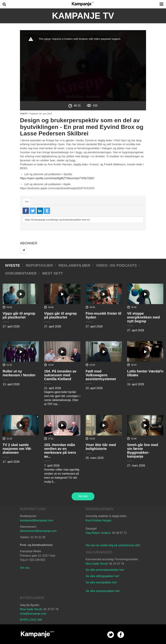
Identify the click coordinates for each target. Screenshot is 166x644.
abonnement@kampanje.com (38, 531)
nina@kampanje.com (33, 614)
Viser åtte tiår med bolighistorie (101, 447)
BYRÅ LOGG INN (31, 620)
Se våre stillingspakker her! (103, 576)
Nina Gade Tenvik (97, 564)
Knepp (24, 114)
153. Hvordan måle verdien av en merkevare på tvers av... (60, 451)
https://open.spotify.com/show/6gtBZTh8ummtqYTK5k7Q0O (57, 178)
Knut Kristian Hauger (99, 520)
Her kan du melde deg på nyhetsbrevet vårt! (113, 545)
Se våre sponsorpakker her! (103, 591)
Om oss (25, 568)
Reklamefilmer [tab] (74, 265)
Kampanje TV (83, 16)
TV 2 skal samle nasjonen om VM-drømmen (17, 449)
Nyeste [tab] (13, 265)
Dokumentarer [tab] (21, 273)
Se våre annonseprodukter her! (105, 570)
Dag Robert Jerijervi (98, 533)
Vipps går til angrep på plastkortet (19, 315)
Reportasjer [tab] (39, 265)
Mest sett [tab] (53, 273)
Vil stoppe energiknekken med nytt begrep (143, 317)
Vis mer (83, 496)
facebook (121, 635)
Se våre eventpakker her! (101, 582)
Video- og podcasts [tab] (116, 265)
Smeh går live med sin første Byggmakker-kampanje (143, 451)
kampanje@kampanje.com (37, 520)
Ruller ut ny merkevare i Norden (19, 373)
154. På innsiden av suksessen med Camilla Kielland (60, 375)
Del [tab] (27, 202)
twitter (111, 635)
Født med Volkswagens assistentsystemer (101, 375)
